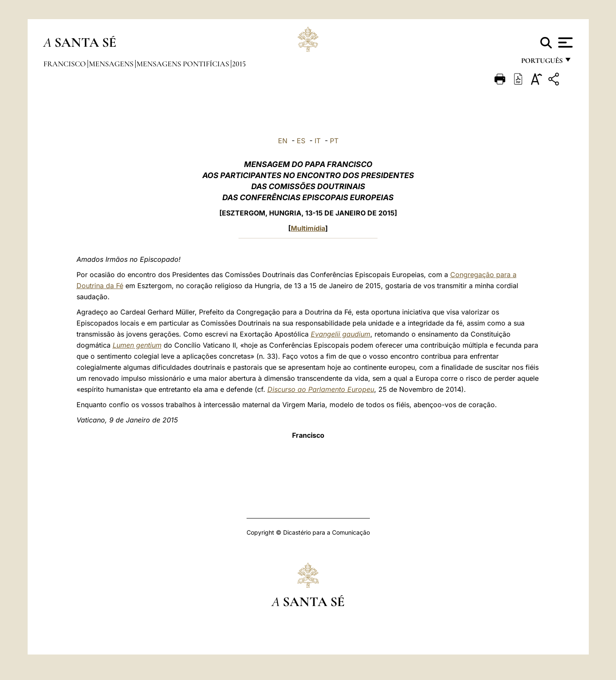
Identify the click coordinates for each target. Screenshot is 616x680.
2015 (239, 64)
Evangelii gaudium (341, 334)
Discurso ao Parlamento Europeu (321, 389)
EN (283, 141)
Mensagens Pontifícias (184, 64)
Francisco (65, 64)
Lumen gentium (137, 345)
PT (334, 141)
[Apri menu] (564, 42)
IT (318, 141)
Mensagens (112, 64)
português (542, 63)
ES (301, 141)
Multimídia (308, 228)
